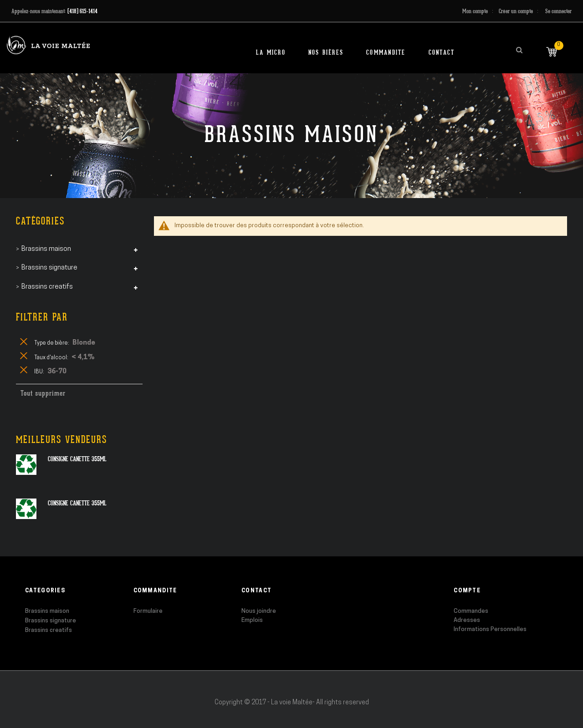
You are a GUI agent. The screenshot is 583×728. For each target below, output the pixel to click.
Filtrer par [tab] (42, 317)
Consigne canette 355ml (77, 459)
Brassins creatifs (49, 630)
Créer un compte (516, 11)
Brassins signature (51, 621)
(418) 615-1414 (82, 11)
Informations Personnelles (490, 629)
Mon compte (475, 11)
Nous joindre (259, 611)
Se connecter (558, 11)
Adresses (467, 620)
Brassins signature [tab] (49, 268)
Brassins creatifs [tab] (47, 287)
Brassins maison (47, 611)
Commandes (471, 611)
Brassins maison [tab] (46, 249)
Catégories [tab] (40, 221)
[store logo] (48, 45)
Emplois (252, 620)
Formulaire (148, 611)
